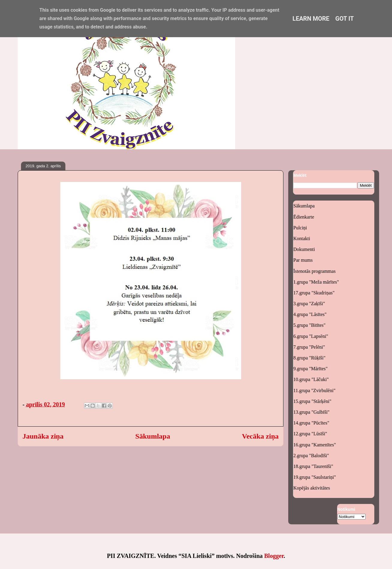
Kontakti (302, 238)
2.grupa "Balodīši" (311, 456)
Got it (345, 19)
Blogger (274, 556)
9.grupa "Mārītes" (310, 369)
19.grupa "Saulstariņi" (315, 477)
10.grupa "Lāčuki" (311, 379)
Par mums (303, 260)
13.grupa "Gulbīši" (311, 412)
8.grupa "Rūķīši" (309, 358)
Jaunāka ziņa (43, 436)
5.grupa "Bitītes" (309, 325)
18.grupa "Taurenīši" (313, 466)
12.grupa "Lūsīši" (310, 434)
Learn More (311, 19)
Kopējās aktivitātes (312, 488)
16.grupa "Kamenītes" (315, 445)
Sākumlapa (153, 436)
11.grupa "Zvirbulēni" (314, 390)
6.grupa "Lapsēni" (311, 336)
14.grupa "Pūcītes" (311, 423)
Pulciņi (300, 228)
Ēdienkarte (304, 217)
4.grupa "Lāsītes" (310, 314)
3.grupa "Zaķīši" (309, 304)
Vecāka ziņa (260, 436)
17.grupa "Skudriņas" (314, 293)
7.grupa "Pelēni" (309, 347)
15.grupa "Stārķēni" (312, 401)
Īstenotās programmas (314, 271)
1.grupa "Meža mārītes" (316, 282)
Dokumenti (304, 249)
